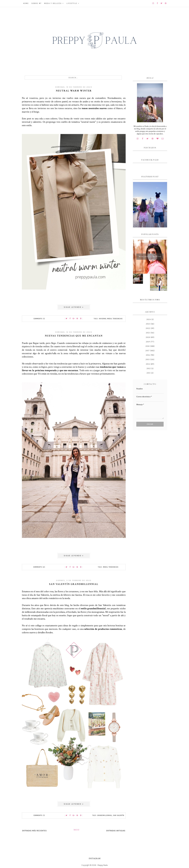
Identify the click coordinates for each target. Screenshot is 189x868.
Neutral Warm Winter (74, 91)
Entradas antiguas (116, 831)
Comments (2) (39, 567)
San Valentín (119, 815)
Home (26, 3)
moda (109, 319)
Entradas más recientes (34, 831)
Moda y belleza (53, 3)
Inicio (76, 830)
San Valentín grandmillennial (74, 584)
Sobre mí (36, 3)
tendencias (118, 319)
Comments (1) (39, 319)
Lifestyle (72, 3)
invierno (103, 319)
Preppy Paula (103, 865)
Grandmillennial (105, 815)
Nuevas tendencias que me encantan (74, 336)
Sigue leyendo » (74, 307)
